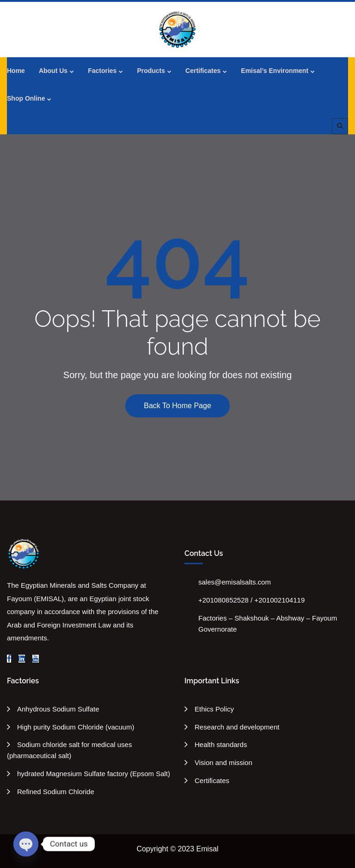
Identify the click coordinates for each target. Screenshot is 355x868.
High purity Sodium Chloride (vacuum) (76, 727)
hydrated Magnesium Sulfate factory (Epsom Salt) (94, 774)
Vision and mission (223, 763)
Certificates (203, 71)
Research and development (237, 727)
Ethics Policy (214, 709)
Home (16, 71)
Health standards (221, 744)
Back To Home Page (177, 406)
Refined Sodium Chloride (56, 792)
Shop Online (26, 98)
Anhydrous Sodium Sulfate (58, 709)
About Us (53, 71)
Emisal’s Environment (275, 71)
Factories (102, 71)
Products (151, 71)
